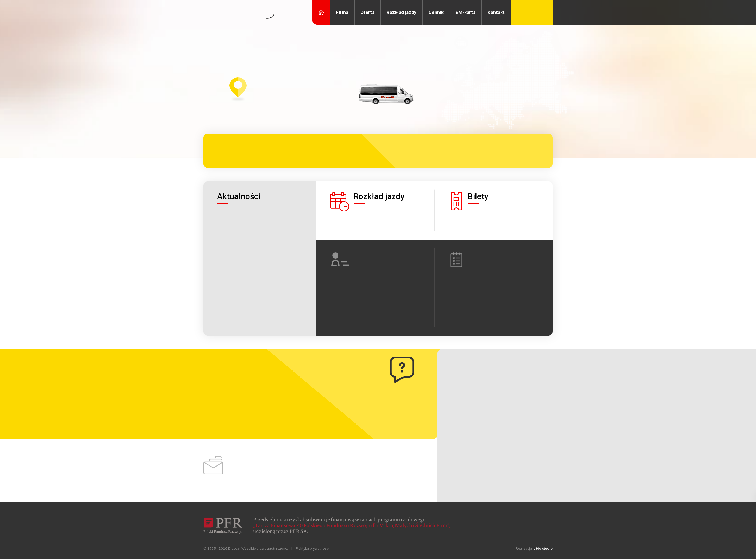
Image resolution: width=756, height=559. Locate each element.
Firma (342, 12)
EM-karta (465, 12)
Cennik (436, 12)
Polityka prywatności (313, 548)
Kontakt (496, 12)
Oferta (367, 12)
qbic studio (543, 548)
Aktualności (239, 196)
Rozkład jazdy (401, 12)
